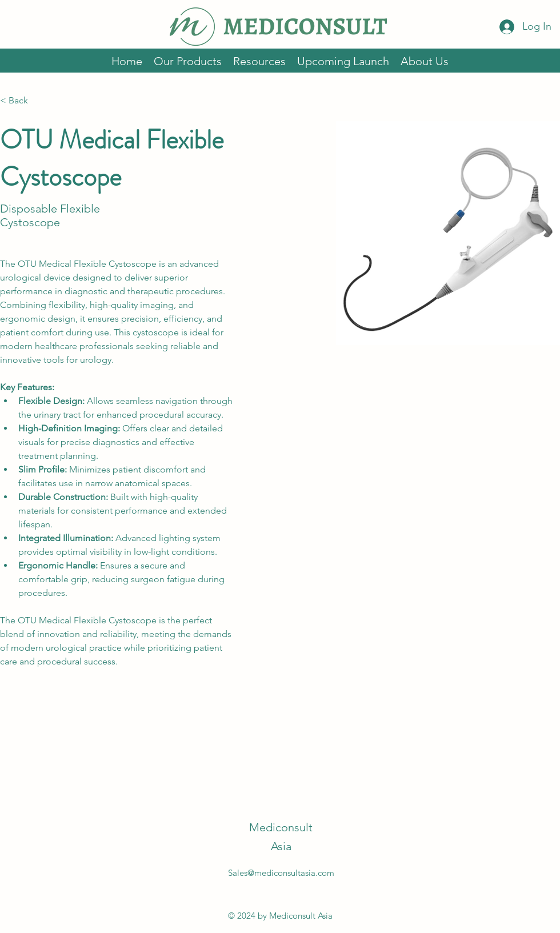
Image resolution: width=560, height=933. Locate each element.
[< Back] (23, 101)
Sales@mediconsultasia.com (281, 873)
